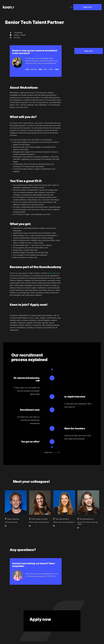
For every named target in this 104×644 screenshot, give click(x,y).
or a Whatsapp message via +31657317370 (41, 576)
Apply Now (87, 8)
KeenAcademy (52, 273)
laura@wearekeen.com (50, 574)
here (35, 257)
